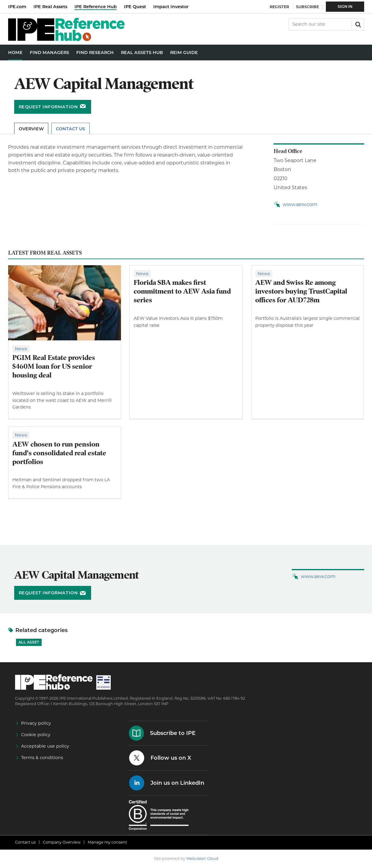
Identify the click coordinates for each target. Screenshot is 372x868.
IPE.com (17, 7)
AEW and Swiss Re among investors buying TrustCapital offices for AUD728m (301, 291)
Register (279, 7)
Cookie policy (36, 735)
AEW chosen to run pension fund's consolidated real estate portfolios (59, 453)
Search (358, 24)
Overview (31, 129)
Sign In (345, 6)
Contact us (25, 842)
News (21, 349)
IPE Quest (135, 7)
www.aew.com (300, 204)
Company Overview (62, 842)
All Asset (29, 642)
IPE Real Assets (50, 7)
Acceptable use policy (45, 746)
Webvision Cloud (202, 858)
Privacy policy (36, 723)
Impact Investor (171, 7)
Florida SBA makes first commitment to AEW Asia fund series (182, 291)
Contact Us (70, 129)
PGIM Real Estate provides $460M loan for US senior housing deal (54, 366)
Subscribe (307, 7)
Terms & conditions (42, 758)
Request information (48, 107)
